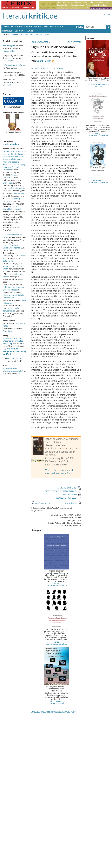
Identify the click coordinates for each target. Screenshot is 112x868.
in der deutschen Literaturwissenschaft (12, 370)
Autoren (49, 27)
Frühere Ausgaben (19, 34)
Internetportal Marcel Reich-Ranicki (12, 208)
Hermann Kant (9, 164)
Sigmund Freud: (14, 351)
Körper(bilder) (9, 51)
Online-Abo (8, 85)
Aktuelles (8, 27)
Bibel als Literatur (15, 358)
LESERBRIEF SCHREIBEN (69, 488)
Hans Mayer (8, 61)
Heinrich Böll (8, 154)
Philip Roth (21, 151)
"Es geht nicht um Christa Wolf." (13, 266)
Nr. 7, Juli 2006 (36, 34)
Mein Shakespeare (11, 162)
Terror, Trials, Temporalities (11, 309)
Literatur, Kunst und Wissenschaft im (13, 341)
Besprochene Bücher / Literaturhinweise (49, 68)
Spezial (28, 27)
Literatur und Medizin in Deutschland (13, 296)
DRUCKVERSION (72, 494)
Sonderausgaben (11, 144)
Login (30, 31)
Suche (80, 27)
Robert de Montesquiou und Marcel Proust (13, 288)
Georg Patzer (44, 61)
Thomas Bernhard (11, 176)
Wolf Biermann (15, 159)
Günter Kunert (9, 151)
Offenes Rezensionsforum (14, 65)
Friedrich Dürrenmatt (11, 168)
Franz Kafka (8, 331)
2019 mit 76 (8, 261)
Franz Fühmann (18, 188)
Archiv (19, 27)
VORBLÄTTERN (74, 42)
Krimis (46, 34)
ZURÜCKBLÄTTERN (41, 42)
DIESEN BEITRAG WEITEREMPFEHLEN (63, 491)
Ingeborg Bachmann (12, 200)
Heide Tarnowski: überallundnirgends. (12, 246)
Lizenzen (59, 526)
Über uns (20, 31)
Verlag (107, 15)
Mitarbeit (8, 31)
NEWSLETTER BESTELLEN (68, 498)
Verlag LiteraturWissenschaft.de (56, 584)
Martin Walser (12, 157)
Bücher (38, 27)
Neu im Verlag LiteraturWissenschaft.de (56, 702)
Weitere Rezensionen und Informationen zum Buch (59, 472)
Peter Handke (18, 193)
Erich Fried (7, 183)
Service (59, 27)
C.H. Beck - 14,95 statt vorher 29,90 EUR (98, 85)
